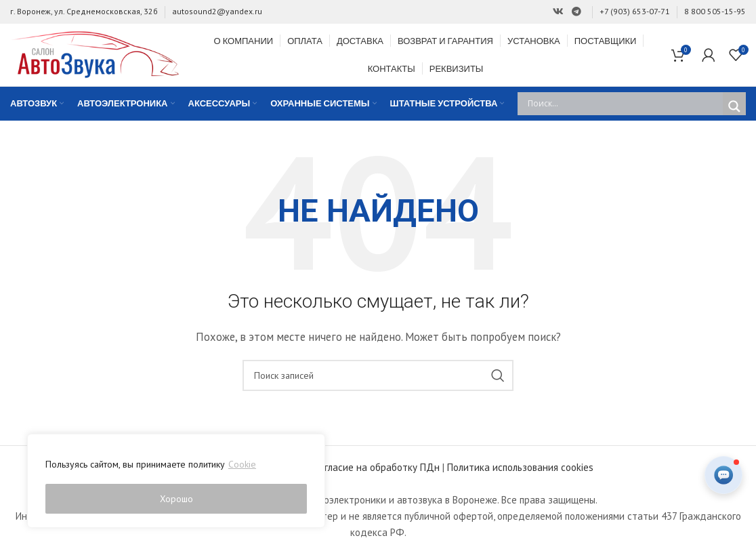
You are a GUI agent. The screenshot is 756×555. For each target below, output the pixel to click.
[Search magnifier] (734, 107)
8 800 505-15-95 (715, 11)
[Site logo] (95, 54)
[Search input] (624, 104)
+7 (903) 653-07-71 (635, 11)
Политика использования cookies (520, 468)
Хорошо (176, 499)
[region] (176, 481)
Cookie (242, 465)
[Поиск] (378, 376)
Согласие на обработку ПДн (377, 468)
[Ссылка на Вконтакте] (558, 12)
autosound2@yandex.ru (217, 11)
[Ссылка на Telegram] (576, 12)
